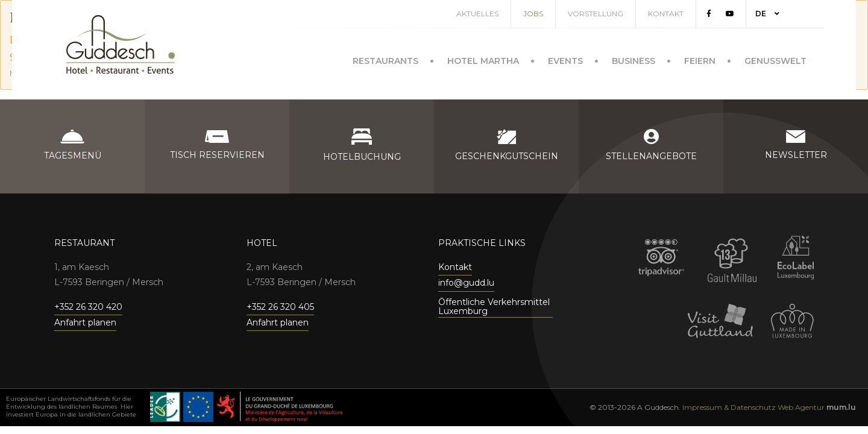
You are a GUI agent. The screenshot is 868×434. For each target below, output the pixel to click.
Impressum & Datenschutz (729, 407)
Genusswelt (775, 58)
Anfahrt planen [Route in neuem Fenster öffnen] (85, 322)
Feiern (700, 58)
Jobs (547, 14)
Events (565, 58)
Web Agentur (801, 407)
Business (634, 58)
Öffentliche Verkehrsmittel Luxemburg (494, 307)
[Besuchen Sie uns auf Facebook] (723, 14)
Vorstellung (609, 14)
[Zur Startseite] (121, 44)
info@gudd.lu (466, 283)
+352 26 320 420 (88, 307)
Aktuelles (491, 14)
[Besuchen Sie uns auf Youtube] (744, 14)
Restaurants (385, 58)
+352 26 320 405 (280, 307)
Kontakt (680, 14)
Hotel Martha (483, 58)
